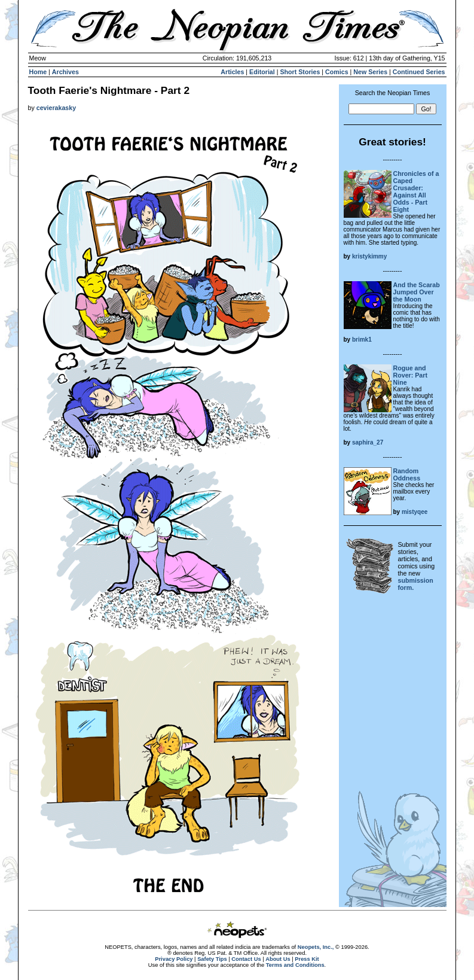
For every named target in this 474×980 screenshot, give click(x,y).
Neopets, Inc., (316, 947)
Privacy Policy (174, 959)
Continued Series (419, 72)
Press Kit (307, 959)
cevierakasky (56, 108)
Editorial (262, 72)
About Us (278, 959)
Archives (65, 72)
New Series (370, 72)
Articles (232, 72)
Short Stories (300, 72)
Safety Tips (212, 959)
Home (38, 72)
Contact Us (246, 959)
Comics (337, 72)
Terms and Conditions (295, 965)
